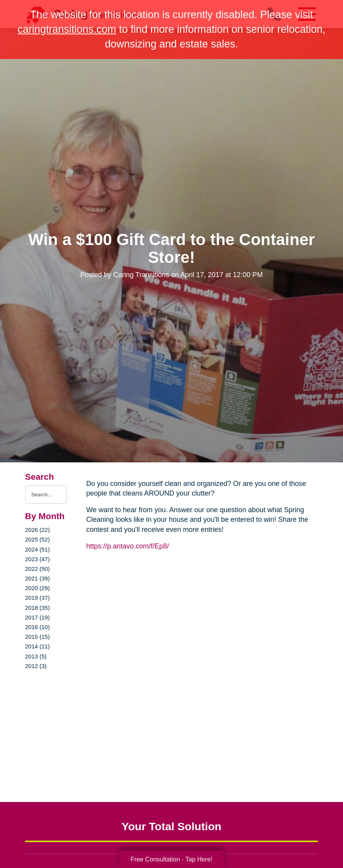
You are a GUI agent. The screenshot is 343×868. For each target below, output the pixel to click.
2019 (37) (37, 598)
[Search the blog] (46, 495)
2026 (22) (37, 530)
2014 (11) (37, 646)
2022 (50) (37, 569)
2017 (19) (37, 617)
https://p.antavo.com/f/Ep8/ (127, 546)
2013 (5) (36, 656)
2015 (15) (37, 637)
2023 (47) (37, 559)
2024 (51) (37, 549)
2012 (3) (36, 666)
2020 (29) (37, 588)
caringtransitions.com (67, 29)
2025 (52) (37, 539)
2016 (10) (37, 627)
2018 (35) (37, 608)
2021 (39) (37, 578)
